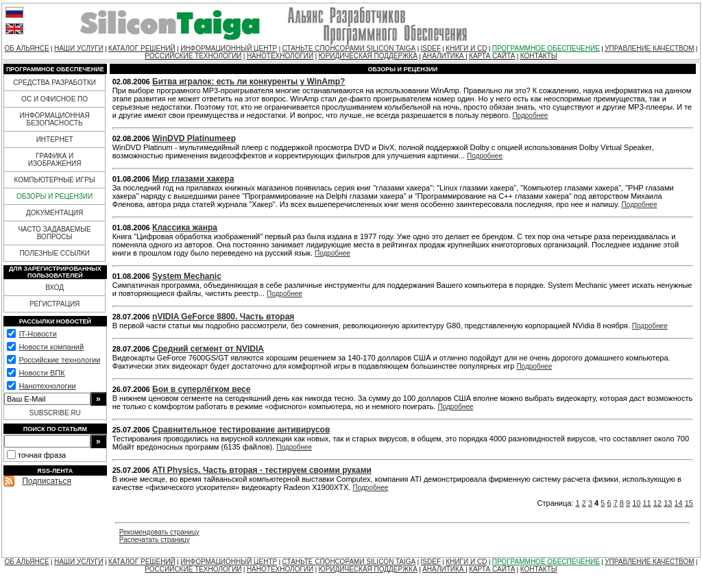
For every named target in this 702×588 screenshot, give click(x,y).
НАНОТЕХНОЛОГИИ (280, 56)
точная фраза (42, 455)
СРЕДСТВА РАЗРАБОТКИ (55, 83)
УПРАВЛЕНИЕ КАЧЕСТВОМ (649, 48)
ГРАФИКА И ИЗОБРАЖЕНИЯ (55, 160)
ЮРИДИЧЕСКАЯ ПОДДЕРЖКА (368, 56)
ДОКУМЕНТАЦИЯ (55, 213)
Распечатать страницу (155, 540)
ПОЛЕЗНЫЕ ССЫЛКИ (54, 253)
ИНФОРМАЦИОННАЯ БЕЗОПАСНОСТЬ (55, 119)
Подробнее (530, 115)
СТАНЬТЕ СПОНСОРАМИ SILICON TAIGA (349, 48)
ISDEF (431, 48)
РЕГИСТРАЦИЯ (55, 304)
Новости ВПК (41, 373)
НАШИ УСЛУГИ (79, 48)
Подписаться (47, 481)
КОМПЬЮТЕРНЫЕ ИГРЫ (54, 180)
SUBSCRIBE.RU (55, 413)
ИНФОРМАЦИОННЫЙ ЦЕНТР (229, 48)
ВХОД (55, 287)
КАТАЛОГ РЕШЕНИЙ (142, 48)
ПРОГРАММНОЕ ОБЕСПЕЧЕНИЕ (546, 48)
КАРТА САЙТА (492, 56)
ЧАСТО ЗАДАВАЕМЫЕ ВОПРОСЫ (54, 233)
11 (647, 503)
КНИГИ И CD (466, 48)
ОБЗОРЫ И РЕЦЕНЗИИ (55, 196)
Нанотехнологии (47, 386)
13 (668, 503)
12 (657, 503)
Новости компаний (51, 347)
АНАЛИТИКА (444, 56)
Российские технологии (59, 360)
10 (636, 503)
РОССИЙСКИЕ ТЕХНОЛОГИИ (193, 56)
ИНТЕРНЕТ (55, 139)
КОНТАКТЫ (539, 56)
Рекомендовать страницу (159, 532)
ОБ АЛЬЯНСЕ (27, 48)
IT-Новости (37, 334)
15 (689, 503)
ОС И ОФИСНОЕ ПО (55, 99)
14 (678, 503)
